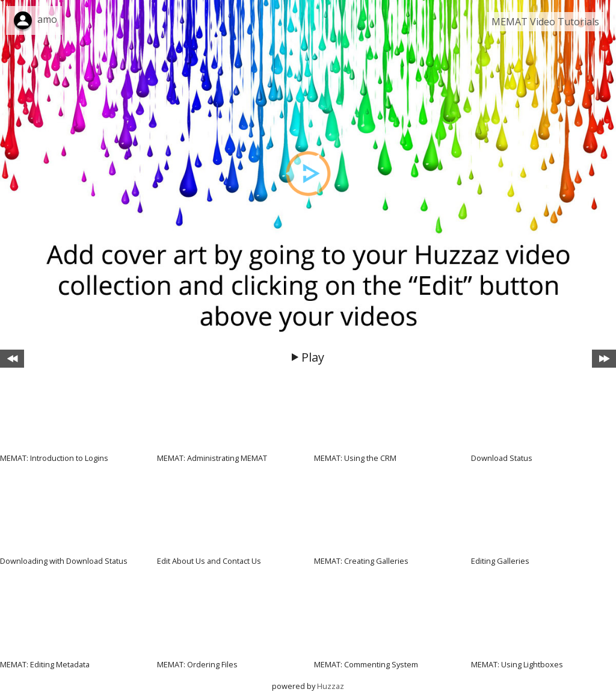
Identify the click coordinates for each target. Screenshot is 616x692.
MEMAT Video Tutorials (545, 22)
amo (47, 19)
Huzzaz (331, 686)
